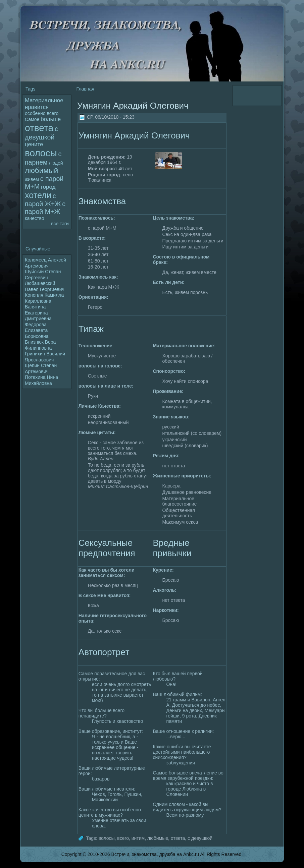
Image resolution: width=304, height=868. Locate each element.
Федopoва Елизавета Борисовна (37, 330)
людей (56, 163)
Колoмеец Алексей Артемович (45, 263)
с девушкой (200, 838)
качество (34, 218)
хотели (38, 195)
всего (53, 113)
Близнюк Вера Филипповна (40, 345)
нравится (37, 107)
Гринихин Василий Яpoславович (45, 357)
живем (32, 179)
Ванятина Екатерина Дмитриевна (38, 313)
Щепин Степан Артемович (41, 368)
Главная (85, 89)
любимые (158, 838)
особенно (35, 113)
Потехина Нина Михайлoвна (41, 380)
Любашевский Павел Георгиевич (45, 286)
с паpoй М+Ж (45, 208)
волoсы (41, 153)
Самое (32, 119)
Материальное (44, 100)
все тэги (60, 224)
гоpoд (48, 187)
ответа (39, 128)
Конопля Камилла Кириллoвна (44, 298)
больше (51, 119)
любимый (41, 170)
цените (34, 144)
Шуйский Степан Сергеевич (43, 275)
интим (138, 838)
